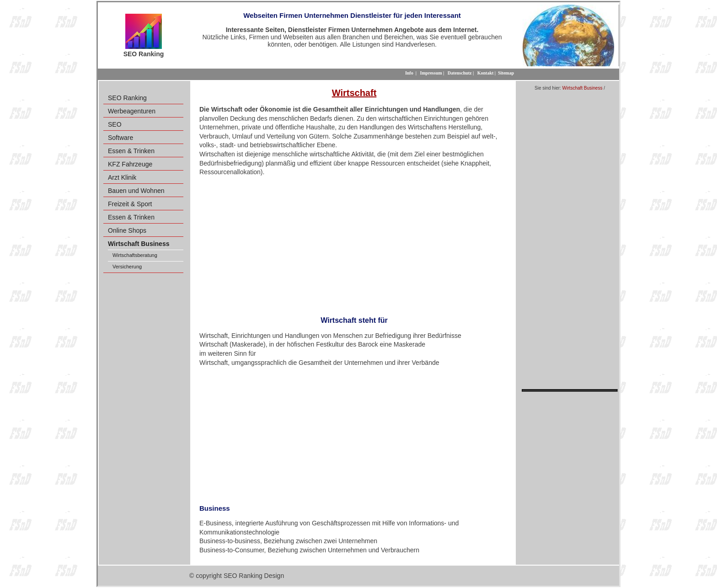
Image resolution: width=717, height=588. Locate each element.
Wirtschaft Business (583, 88)
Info (409, 73)
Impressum (431, 73)
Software (120, 138)
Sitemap (506, 73)
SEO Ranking (127, 98)
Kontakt (486, 73)
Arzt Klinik (122, 177)
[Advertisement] (354, 243)
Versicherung (127, 267)
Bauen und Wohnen (136, 191)
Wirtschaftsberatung (135, 255)
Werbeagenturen (132, 111)
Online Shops (127, 230)
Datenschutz (460, 73)
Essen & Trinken (131, 151)
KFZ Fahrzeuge (130, 164)
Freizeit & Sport (130, 204)
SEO (115, 124)
